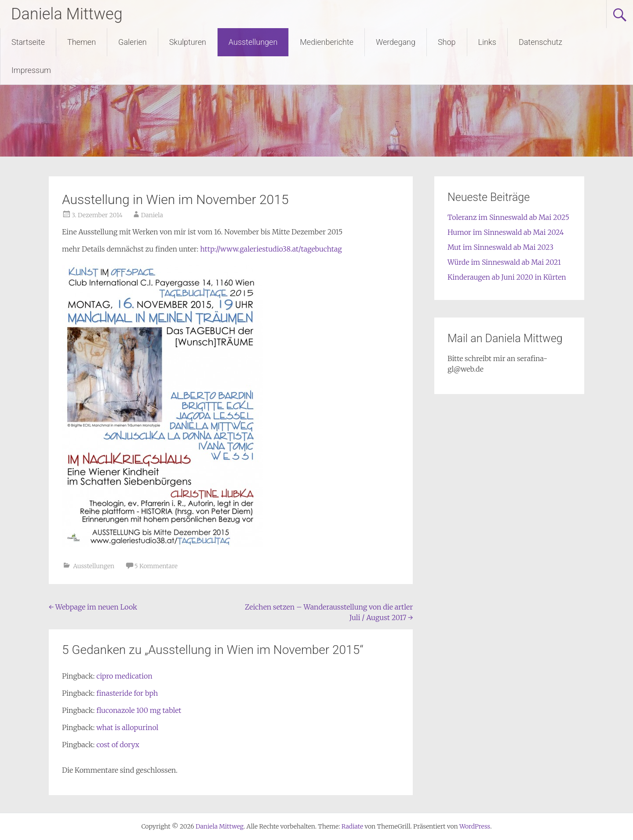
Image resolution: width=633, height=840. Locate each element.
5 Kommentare (156, 566)
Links (487, 42)
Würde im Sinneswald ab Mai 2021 (504, 262)
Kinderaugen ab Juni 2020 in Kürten (507, 277)
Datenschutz (540, 42)
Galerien (133, 42)
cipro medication (124, 676)
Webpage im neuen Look (93, 607)
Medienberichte (327, 42)
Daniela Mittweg (67, 14)
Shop (447, 42)
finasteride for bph (127, 693)
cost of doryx (118, 745)
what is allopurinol (127, 727)
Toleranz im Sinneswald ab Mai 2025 (508, 217)
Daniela (152, 215)
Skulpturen (188, 42)
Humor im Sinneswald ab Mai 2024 (506, 232)
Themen (82, 42)
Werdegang (396, 42)
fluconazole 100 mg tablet (139, 710)
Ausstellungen (253, 42)
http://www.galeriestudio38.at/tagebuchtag (270, 249)
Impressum (31, 70)
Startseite (28, 42)
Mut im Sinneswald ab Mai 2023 (500, 247)
